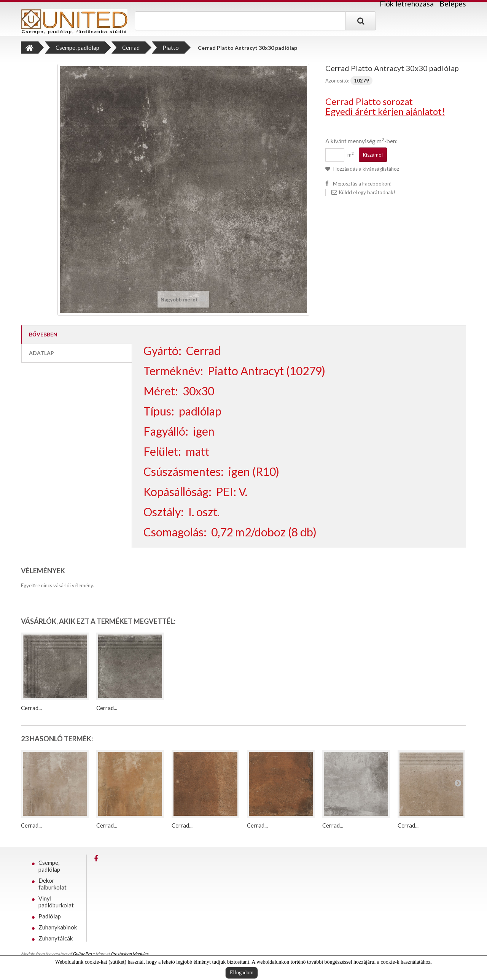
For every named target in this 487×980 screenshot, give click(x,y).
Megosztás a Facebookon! (362, 184)
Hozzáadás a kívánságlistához (366, 169)
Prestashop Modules (130, 954)
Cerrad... (31, 708)
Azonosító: (337, 81)
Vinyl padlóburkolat (56, 902)
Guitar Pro (82, 954)
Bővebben (43, 334)
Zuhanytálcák (56, 938)
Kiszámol (373, 155)
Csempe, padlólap (49, 866)
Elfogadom (242, 973)
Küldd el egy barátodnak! (367, 192)
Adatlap (41, 353)
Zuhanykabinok (58, 927)
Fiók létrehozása (407, 4)
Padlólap (50, 916)
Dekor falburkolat (53, 884)
